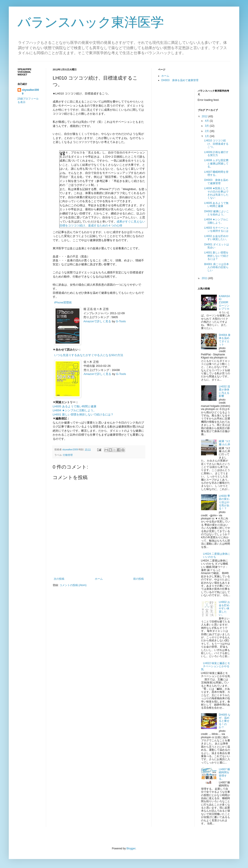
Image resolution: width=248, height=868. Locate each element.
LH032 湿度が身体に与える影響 (224, 391)
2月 (207, 131)
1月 (207, 136)
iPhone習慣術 (63, 302)
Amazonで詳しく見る (97, 321)
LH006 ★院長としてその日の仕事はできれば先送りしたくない (216, 193)
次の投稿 (59, 579)
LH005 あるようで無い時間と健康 (75, 406)
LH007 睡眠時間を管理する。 (216, 173)
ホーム (99, 579)
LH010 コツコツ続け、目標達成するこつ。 (216, 144)
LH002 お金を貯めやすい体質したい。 (216, 238)
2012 (205, 116)
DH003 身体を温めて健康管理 (180, 80)
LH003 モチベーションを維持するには (216, 229)
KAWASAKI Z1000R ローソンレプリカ (225, 303)
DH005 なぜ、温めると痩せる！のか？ (225, 721)
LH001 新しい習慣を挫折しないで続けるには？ (83, 414)
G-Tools (121, 321)
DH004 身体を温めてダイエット (225, 340)
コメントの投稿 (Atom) (73, 585)
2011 (205, 278)
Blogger (131, 848)
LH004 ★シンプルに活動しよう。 (74, 410)
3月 (207, 126)
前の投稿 (138, 579)
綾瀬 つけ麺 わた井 (224, 443)
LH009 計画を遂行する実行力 (216, 154)
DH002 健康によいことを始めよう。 (217, 213)
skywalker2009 (70, 449)
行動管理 (68, 455)
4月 (207, 121)
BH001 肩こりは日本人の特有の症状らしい (216, 267)
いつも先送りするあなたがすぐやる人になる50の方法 (89, 355)
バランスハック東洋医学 (91, 22)
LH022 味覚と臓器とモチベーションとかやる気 (216, 666)
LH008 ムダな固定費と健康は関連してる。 (216, 163)
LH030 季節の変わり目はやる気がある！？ (224, 502)
